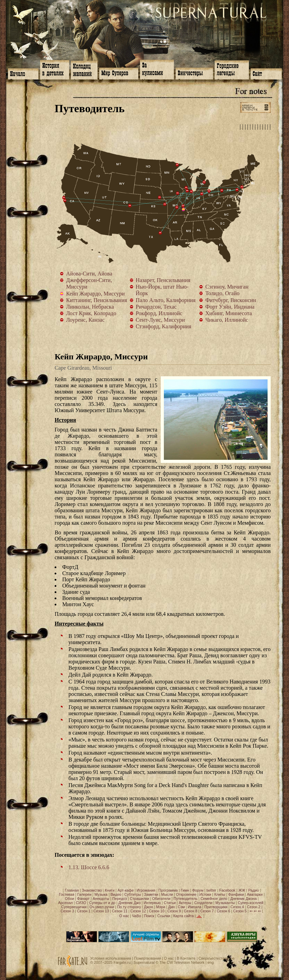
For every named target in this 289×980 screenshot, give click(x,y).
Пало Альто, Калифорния (65, 201)
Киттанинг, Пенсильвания (222, 191)
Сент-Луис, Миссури (183, 206)
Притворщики (216, 907)
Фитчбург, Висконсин (186, 188)
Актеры (185, 903)
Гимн (185, 890)
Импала (194, 907)
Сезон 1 (84, 911)
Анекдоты (101, 899)
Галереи (85, 894)
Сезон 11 (120, 911)
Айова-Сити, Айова (178, 193)
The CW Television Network (182, 962)
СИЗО (81, 903)
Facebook (227, 890)
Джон (149, 907)
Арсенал (65, 903)
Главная (72, 890)
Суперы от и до (102, 903)
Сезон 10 (157, 911)
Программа (168, 890)
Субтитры (133, 894)
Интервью (152, 903)
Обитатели (161, 899)
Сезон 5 (240, 911)
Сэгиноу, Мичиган (204, 182)
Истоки (205, 894)
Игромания (146, 890)
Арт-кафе (126, 890)
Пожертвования (148, 958)
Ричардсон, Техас (160, 233)
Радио (254, 890)
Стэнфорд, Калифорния (64, 198)
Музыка (101, 894)
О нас (124, 916)
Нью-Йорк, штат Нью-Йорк (242, 187)
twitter (211, 890)
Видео (116, 894)
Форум (198, 890)
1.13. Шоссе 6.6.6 (89, 867)
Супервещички (74, 907)
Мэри (160, 907)
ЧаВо (137, 916)
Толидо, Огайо (209, 191)
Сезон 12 (138, 911)
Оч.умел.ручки (102, 907)
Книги (110, 890)
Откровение (186, 894)
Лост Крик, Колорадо (130, 206)
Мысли (167, 894)
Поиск (149, 916)
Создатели (203, 903)
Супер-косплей (251, 903)
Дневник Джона (243, 899)
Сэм (181, 907)
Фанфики (236, 894)
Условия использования (111, 958)
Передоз (120, 899)
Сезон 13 (101, 911)
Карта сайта (183, 916)
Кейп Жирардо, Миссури (185, 211)
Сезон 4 (237, 907)
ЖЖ (242, 890)
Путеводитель (185, 899)
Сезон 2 (254, 907)
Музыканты (225, 903)
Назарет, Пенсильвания (237, 190)
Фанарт (83, 899)
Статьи (170, 903)
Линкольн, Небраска (160, 197)
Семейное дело (214, 899)
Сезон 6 (223, 911)
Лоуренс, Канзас (165, 204)
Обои (69, 899)
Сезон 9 (174, 911)
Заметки (151, 894)
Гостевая (67, 894)
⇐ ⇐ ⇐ (255, 911)
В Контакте (186, 958)
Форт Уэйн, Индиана (202, 194)
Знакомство (92, 890)
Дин (171, 907)
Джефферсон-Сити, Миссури (177, 207)
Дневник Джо (129, 903)
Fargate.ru (122, 962)
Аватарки (255, 894)
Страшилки (140, 899)
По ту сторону (129, 907)
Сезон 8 (191, 911)
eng (211, 962)
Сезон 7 (207, 911)
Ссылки (164, 916)
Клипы (220, 894)
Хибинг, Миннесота (177, 165)
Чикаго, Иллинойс (192, 192)
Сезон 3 (67, 911)
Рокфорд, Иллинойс (187, 191)
